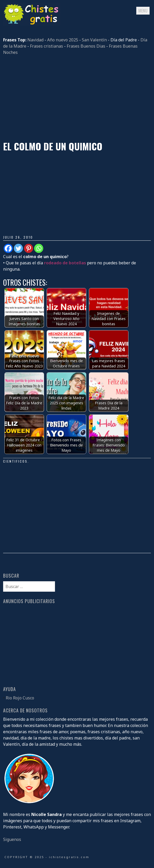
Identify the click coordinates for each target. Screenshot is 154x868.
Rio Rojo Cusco (20, 698)
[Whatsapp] (39, 248)
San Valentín (94, 40)
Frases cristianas (47, 46)
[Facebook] (8, 248)
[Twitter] (18, 248)
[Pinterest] (29, 248)
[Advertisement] (77, 98)
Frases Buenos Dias (86, 46)
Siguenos (12, 839)
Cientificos (15, 461)
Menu (143, 11)
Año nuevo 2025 (63, 40)
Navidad (35, 40)
